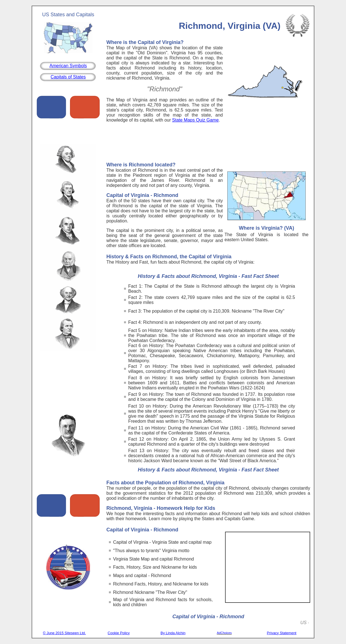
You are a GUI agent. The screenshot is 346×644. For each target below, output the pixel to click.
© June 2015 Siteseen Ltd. (64, 633)
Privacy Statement (282, 633)
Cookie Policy (119, 633)
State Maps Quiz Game (195, 120)
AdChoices (224, 633)
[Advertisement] (208, 144)
